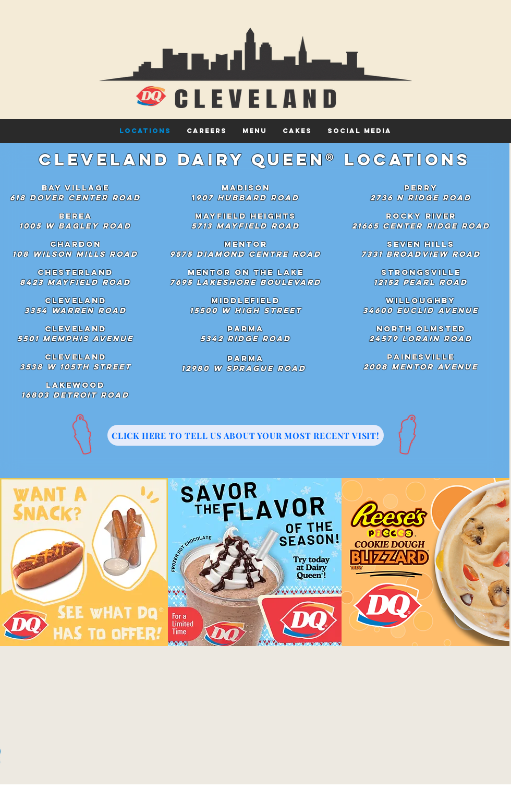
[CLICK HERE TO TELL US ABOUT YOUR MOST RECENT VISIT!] (246, 435)
